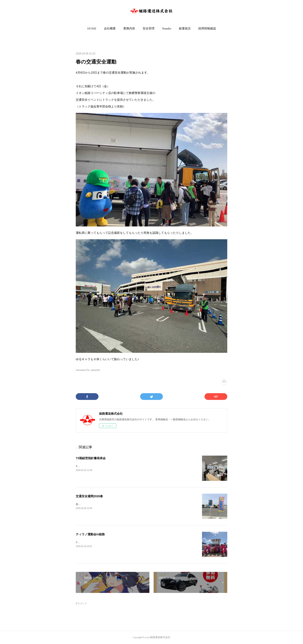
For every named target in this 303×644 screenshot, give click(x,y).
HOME (92, 28)
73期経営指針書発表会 (91, 458)
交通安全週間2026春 (89, 496)
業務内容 (129, 28)
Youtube (167, 28)
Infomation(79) (83, 370)
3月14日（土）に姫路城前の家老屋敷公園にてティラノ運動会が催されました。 (121, 542)
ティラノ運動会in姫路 (90, 534)
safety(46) (95, 370)
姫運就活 (185, 28)
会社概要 (110, 28)
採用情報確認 (207, 28)
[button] (92, 28)
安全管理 (149, 28)
